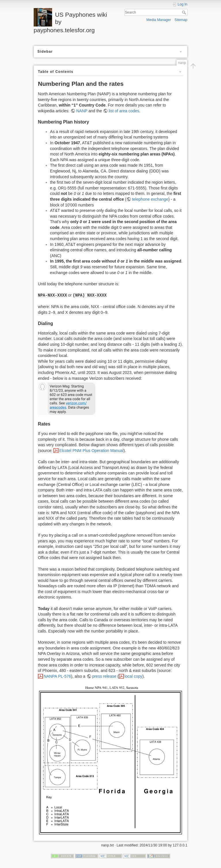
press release (104, 676)
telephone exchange (150, 199)
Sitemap (181, 20)
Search (185, 12)
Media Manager (159, 20)
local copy (133, 676)
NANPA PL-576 (57, 676)
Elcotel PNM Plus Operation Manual (91, 451)
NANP (82, 111)
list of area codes (124, 111)
